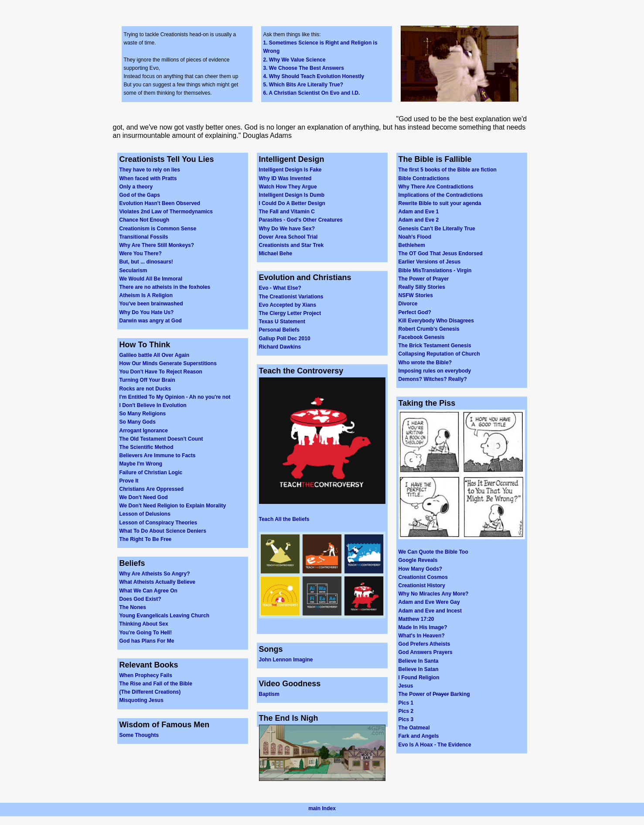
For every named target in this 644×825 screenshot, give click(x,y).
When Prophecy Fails (146, 675)
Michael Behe (276, 253)
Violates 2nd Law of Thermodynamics (166, 212)
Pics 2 (406, 711)
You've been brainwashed (151, 304)
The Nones (133, 607)
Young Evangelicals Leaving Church (165, 616)
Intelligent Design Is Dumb (292, 195)
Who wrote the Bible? (425, 363)
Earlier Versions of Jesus (430, 262)
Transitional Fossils (144, 237)
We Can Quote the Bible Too (433, 552)
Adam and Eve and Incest (430, 611)
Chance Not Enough (145, 220)
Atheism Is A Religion (146, 295)
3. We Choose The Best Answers (304, 68)
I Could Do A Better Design (292, 203)
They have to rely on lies (150, 170)
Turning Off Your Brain (147, 380)
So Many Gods (138, 422)
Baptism (269, 694)
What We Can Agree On (148, 591)
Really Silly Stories (422, 287)
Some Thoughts (139, 735)
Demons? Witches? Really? (433, 379)
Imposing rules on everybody (435, 371)
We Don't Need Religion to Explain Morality (173, 506)
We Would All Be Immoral (151, 279)
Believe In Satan (419, 669)
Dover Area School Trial (288, 237)
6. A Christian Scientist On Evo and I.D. (312, 93)
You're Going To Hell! (146, 633)
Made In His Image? (423, 627)
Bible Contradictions (424, 178)
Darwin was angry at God (151, 321)
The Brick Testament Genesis (435, 346)
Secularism (133, 270)
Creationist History (422, 585)
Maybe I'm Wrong (141, 464)
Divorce (408, 304)
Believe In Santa (419, 661)
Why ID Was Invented (285, 178)
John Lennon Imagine (286, 660)
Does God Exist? (140, 599)
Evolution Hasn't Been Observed (160, 203)
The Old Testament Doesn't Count (161, 439)
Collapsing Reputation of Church (439, 354)
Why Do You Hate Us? (147, 312)
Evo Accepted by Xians (288, 305)
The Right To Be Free (146, 539)
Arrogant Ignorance (144, 431)
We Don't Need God (144, 497)
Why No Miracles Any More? (434, 594)
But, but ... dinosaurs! (146, 262)
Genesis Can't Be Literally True (437, 229)
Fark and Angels (419, 736)
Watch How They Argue (288, 187)
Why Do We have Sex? (287, 229)
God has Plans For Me (147, 641)
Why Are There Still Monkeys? (157, 245)
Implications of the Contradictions (441, 195)
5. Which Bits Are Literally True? (303, 85)
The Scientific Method (147, 447)
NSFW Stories (416, 295)
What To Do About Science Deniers (163, 531)
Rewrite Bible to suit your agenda (440, 203)
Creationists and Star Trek (291, 245)
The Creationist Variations (291, 297)
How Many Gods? (421, 569)
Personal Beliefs (279, 330)
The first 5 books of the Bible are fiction (448, 170)
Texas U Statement (282, 322)
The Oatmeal (414, 728)
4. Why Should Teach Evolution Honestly (314, 76)
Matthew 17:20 (416, 619)
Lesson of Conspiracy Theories (158, 523)
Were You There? (141, 253)
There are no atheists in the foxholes (165, 287)
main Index (322, 808)
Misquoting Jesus (141, 700)
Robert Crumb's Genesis (429, 329)
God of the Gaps (140, 195)
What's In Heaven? (422, 636)
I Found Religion (419, 678)
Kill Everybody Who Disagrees (436, 321)
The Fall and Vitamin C (287, 212)
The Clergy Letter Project (290, 313)
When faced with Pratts (148, 178)
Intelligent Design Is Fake (290, 170)
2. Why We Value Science (295, 60)
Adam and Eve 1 (419, 212)
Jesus (406, 686)
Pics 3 (406, 719)
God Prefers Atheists (424, 644)
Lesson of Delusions (145, 514)
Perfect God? (415, 312)
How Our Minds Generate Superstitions (168, 363)
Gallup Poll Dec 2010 (285, 339)
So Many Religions (143, 414)
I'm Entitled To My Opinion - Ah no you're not (175, 397)
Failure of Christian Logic (151, 472)
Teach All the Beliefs (284, 519)
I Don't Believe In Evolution (153, 405)
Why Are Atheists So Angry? (155, 574)
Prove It (129, 481)
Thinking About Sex (144, 624)
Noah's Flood (415, 237)
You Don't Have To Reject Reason (161, 372)
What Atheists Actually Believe (158, 582)
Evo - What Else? (280, 288)
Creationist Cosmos (423, 577)
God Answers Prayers (426, 652)
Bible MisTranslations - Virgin (435, 270)
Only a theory (136, 187)
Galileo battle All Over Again (154, 355)
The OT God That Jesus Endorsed (441, 253)
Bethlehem (412, 245)
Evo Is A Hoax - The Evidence (435, 745)
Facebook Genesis (422, 337)
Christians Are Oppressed (152, 489)
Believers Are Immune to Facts (158, 455)
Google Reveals (418, 560)
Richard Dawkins (280, 347)
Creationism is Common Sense (158, 229)
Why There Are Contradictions (436, 187)
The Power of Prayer (424, 279)
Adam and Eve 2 (419, 220)
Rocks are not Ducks (145, 389)
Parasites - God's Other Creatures (301, 220)
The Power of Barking (434, 694)
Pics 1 (406, 703)
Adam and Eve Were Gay (429, 602)
